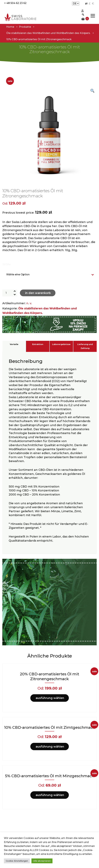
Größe (6, 264)
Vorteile (14, 344)
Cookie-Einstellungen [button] (17, 861)
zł (86, 4)
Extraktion (38, 344)
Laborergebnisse (61, 344)
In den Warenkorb (38, 293)
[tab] (14, 346)
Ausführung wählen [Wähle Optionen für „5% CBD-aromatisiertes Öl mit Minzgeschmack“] (50, 795)
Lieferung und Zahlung (85, 346)
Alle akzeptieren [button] (42, 861)
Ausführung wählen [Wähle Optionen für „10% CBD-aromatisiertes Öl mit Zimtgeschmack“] (50, 747)
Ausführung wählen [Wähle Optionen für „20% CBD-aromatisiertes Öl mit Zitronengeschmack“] (50, 698)
